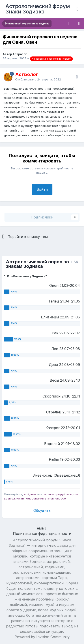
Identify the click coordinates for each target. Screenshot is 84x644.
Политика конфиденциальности (42, 534)
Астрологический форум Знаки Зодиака (38, 9)
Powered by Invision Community (42, 637)
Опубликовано (38, 79)
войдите (30, 494)
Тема (40, 528)
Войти (42, 189)
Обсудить (42, 510)
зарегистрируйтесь (57, 494)
